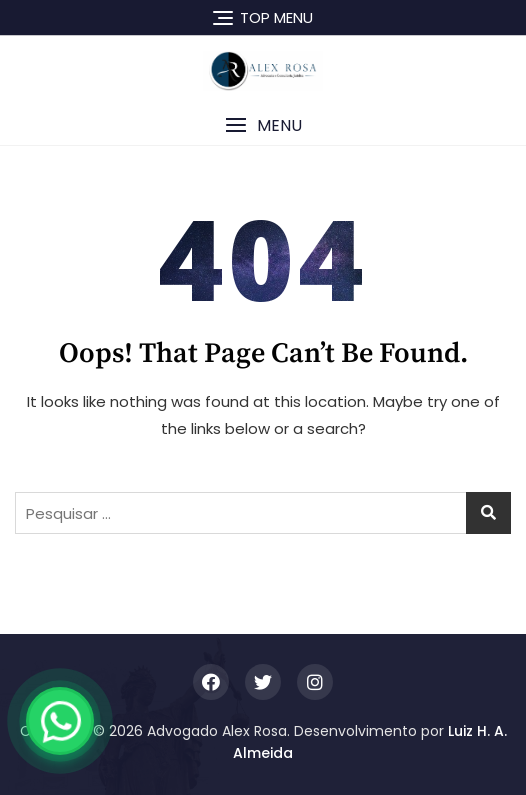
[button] (263, 125)
